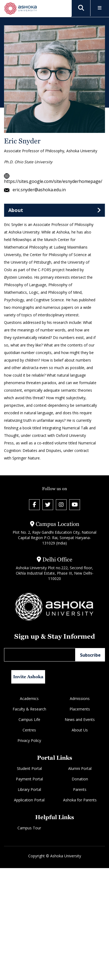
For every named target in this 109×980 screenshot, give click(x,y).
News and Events (80, 719)
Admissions (80, 698)
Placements (80, 709)
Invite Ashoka (28, 677)
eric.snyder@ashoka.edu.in (35, 190)
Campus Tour (29, 828)
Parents (80, 789)
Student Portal (29, 768)
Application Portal (29, 800)
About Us (80, 730)
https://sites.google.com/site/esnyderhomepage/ (53, 178)
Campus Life (29, 719)
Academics (29, 698)
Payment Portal (29, 779)
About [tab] (16, 210)
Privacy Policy (29, 740)
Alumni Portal (80, 768)
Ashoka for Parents (80, 800)
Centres (29, 730)
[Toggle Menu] (100, 8)
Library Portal (29, 789)
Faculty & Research (29, 709)
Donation (80, 779)
